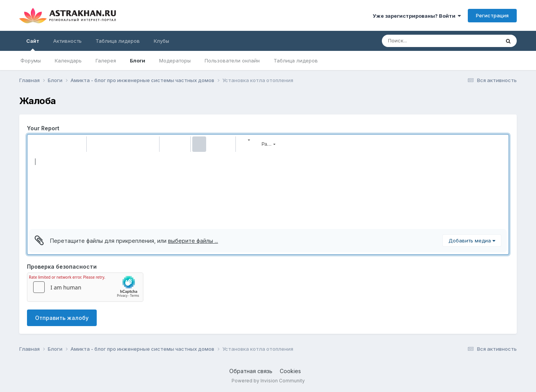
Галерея (106, 61)
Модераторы (175, 61)
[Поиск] (418, 41)
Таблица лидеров (296, 61)
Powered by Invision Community (268, 381)
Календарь (68, 61)
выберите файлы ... (193, 241)
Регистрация (492, 15)
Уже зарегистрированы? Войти (417, 16)
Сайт (33, 44)
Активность (67, 41)
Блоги (138, 61)
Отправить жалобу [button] (62, 318)
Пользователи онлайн (232, 61)
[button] (36, 144)
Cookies (290, 371)
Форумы (31, 61)
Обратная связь (251, 371)
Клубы (161, 41)
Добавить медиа (472, 241)
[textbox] (268, 190)
